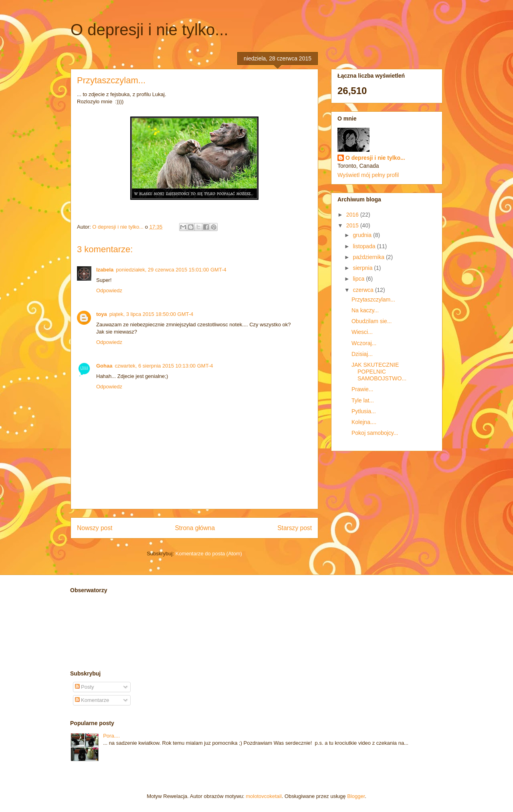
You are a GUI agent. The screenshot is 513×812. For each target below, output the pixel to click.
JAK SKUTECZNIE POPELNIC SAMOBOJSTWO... (379, 372)
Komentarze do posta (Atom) (209, 554)
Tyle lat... (363, 400)
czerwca (364, 290)
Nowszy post (95, 528)
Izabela (105, 270)
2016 (353, 215)
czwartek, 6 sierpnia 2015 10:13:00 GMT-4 (164, 366)
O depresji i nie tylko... (149, 30)
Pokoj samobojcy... (375, 433)
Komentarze (92, 700)
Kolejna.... (364, 422)
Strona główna (195, 528)
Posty (85, 687)
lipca (359, 279)
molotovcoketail (264, 796)
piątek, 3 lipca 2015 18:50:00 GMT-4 (151, 314)
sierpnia (363, 268)
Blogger (356, 796)
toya (102, 314)
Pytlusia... (364, 411)
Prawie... (362, 389)
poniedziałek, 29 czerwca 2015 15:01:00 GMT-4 (171, 270)
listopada (365, 246)
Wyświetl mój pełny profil (368, 175)
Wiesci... (362, 332)
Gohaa (104, 366)
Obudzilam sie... (372, 321)
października (369, 257)
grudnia (363, 235)
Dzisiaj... (362, 354)
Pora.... (111, 736)
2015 (353, 225)
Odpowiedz (109, 290)
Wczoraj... (364, 343)
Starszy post (295, 528)
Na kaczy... (365, 310)
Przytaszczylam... (373, 299)
